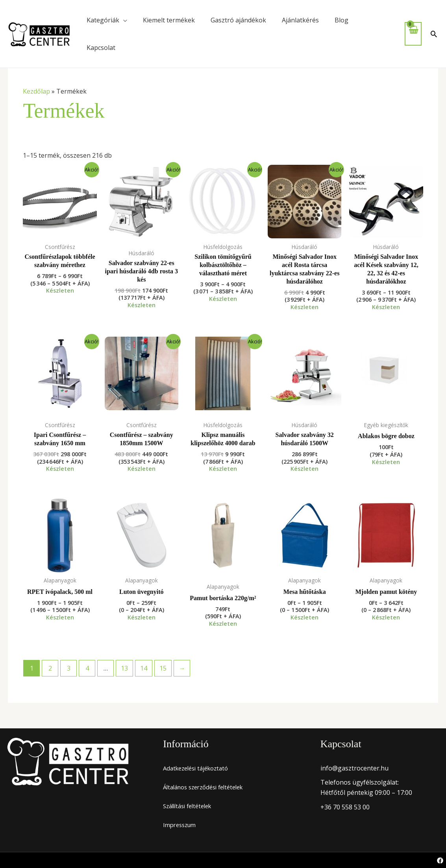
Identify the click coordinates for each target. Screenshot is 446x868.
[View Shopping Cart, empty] (413, 34)
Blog (341, 20)
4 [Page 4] (87, 668)
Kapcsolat (101, 48)
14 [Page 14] (144, 668)
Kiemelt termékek (169, 20)
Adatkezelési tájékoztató (199, 768)
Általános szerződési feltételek (208, 787)
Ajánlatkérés (300, 20)
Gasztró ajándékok (238, 20)
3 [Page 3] (69, 668)
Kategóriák (103, 20)
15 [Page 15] (163, 668)
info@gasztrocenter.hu (354, 768)
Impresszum (181, 825)
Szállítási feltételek (191, 806)
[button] (434, 34)
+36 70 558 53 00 (345, 807)
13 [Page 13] (124, 668)
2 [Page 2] (50, 668)
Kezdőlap (36, 91)
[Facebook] (440, 861)
